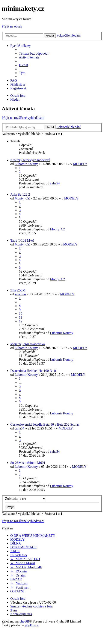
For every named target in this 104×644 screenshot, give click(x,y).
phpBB (24, 621)
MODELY (80, 164)
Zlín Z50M (18, 290)
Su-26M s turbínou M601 (28, 463)
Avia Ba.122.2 (20, 194)
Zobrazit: (26, 499)
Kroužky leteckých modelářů (30, 160)
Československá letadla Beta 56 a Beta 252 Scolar (45, 424)
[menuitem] (34, 53)
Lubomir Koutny (26, 164)
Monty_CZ (22, 198)
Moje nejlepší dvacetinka (28, 344)
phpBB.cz (32, 625)
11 (20, 317)
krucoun (20, 294)
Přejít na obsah (12, 26)
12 (21, 321)
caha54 (55, 183)
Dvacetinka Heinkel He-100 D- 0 (33, 371)
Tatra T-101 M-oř (22, 240)
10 (21, 314)
